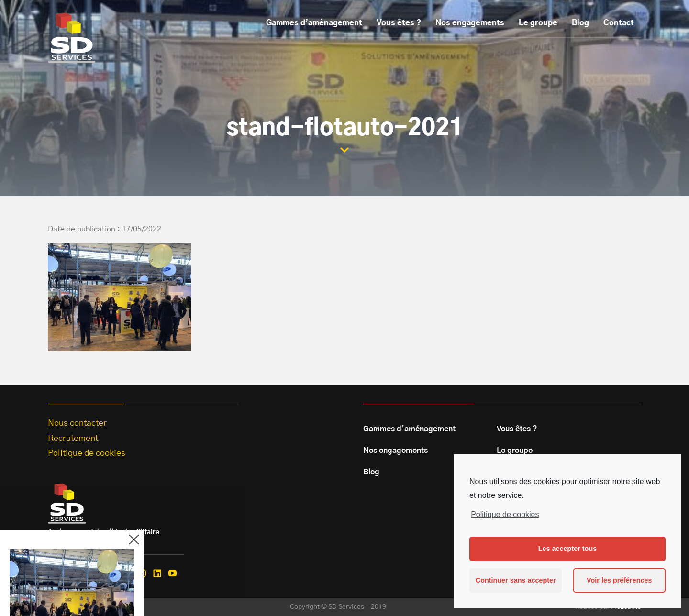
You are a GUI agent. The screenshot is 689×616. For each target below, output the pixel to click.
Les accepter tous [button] (567, 549)
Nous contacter (77, 423)
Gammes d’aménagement (314, 23)
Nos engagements (470, 23)
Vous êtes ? (399, 23)
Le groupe (538, 23)
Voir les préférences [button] (619, 580)
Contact (619, 23)
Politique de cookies (505, 514)
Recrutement (73, 439)
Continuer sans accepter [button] (516, 580)
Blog (580, 23)
